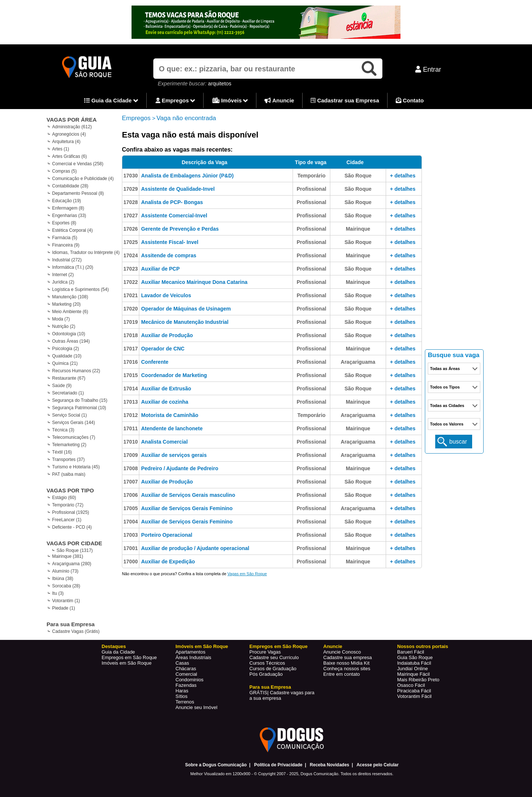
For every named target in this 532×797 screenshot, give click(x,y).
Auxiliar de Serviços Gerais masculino (188, 495)
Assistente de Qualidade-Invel (178, 189)
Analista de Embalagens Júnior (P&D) (187, 176)
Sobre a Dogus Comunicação (216, 765)
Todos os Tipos (445, 387)
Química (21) (65, 363)
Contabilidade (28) (70, 186)
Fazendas (186, 685)
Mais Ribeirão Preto (418, 680)
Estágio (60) (64, 498)
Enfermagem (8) (68, 208)
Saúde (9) (62, 386)
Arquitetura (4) (66, 142)
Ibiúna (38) (63, 579)
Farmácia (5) (65, 238)
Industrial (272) (67, 260)
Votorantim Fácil (414, 696)
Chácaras (186, 669)
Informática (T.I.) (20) (73, 267)
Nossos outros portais (423, 646)
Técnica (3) (63, 430)
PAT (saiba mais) (69, 474)
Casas (182, 663)
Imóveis (230, 101)
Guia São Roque (415, 657)
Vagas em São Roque (247, 574)
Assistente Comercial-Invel (174, 216)
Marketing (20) (66, 304)
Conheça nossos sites (347, 669)
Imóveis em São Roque (127, 663)
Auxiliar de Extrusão (166, 389)
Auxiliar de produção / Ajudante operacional (195, 548)
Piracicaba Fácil (414, 691)
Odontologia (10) (69, 334)
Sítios (182, 696)
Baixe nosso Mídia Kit (346, 663)
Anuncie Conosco (342, 652)
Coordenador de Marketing (174, 375)
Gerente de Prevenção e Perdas (180, 229)
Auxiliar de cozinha (165, 402)
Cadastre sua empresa (348, 657)
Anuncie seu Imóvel (196, 707)
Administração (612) (72, 127)
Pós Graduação (266, 674)
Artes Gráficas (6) (69, 156)
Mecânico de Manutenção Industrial (185, 322)
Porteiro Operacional (167, 535)
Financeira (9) (66, 245)
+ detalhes (403, 176)
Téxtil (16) (62, 452)
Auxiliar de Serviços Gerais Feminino (187, 508)
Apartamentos (190, 652)
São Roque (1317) (75, 550)
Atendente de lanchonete (172, 428)
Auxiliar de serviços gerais (174, 455)
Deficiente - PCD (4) (72, 527)
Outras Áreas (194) (71, 341)
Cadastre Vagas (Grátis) (76, 631)
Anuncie (279, 100)
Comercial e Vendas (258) (78, 164)
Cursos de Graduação (273, 669)
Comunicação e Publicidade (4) (83, 179)
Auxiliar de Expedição (168, 562)
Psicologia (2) (66, 349)
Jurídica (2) (63, 282)
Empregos (175, 101)
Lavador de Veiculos (166, 295)
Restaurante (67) (69, 378)
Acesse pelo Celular (378, 765)
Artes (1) (61, 149)
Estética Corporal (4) (72, 230)
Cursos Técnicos (267, 663)
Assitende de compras (169, 255)
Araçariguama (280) (72, 564)
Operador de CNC (163, 349)
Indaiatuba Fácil (414, 663)
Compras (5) (64, 171)
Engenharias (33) (69, 216)
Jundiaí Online (412, 669)
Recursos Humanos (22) (76, 371)
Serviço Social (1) (69, 415)
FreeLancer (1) (67, 520)
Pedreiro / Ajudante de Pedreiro (180, 468)
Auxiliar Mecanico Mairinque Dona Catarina (194, 282)
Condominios (190, 680)
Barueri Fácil (411, 652)
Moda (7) (61, 319)
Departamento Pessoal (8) (78, 193)
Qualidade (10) (67, 356)
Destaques (114, 646)
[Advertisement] (454, 233)
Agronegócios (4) (69, 134)
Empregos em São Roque (129, 657)
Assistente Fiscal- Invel (170, 242)
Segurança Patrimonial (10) (79, 408)
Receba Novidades (330, 765)
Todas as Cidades (447, 406)
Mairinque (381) (68, 556)
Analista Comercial (164, 442)
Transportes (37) (68, 459)
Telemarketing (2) (69, 445)
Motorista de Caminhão (170, 415)
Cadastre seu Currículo (274, 657)
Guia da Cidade (111, 101)
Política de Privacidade (278, 765)
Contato (410, 100)
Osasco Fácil (411, 685)
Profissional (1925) (71, 512)
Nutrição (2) (64, 326)
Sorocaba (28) (66, 586)
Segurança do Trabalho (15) (80, 400)
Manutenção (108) (70, 297)
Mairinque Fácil (413, 674)
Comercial (186, 674)
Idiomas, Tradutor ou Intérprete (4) (86, 252)
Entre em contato (342, 674)
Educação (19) (66, 201)
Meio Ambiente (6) (70, 312)
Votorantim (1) (66, 601)
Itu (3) (58, 593)
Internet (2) (63, 275)
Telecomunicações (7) (74, 437)
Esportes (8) (64, 223)
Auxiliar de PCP (160, 269)
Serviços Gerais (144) (74, 423)
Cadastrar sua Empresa (345, 100)
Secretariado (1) (68, 393)
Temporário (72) (68, 505)
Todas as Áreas (445, 369)
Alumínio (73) (65, 571)
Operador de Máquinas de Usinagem (186, 309)
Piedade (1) (64, 608)
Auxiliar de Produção (167, 335)
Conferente (155, 362)
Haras (182, 691)
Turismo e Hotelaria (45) (76, 467)
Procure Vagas (265, 652)
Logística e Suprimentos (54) (80, 289)
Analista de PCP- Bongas (172, 202)
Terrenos (185, 702)
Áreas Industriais (193, 657)
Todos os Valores (447, 424)
